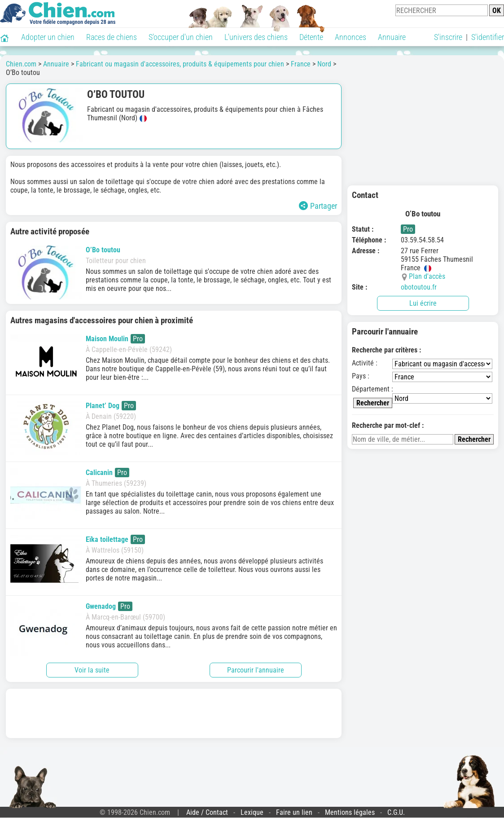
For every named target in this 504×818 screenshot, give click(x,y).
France (301, 64)
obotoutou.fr (419, 287)
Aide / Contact (207, 812)
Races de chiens (112, 37)
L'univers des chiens (256, 37)
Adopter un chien (48, 37)
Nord (324, 64)
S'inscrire (448, 37)
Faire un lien (294, 812)
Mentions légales (350, 812)
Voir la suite (92, 670)
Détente (311, 37)
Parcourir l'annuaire (256, 670)
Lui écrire (423, 303)
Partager (318, 206)
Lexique (252, 812)
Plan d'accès (427, 276)
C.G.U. (396, 812)
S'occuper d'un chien (181, 37)
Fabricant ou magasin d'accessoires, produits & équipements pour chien (180, 64)
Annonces (351, 37)
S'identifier (488, 37)
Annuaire (392, 37)
